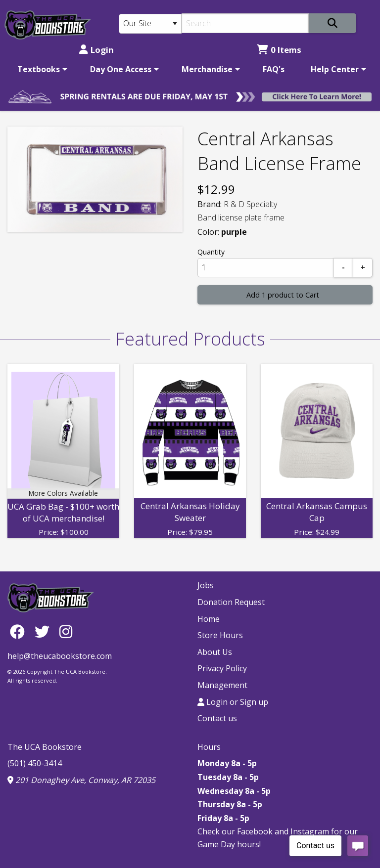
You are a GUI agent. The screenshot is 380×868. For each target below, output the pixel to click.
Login (96, 50)
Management (222, 685)
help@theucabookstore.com (60, 656)
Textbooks (39, 69)
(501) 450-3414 (35, 763)
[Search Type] (150, 24)
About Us (215, 652)
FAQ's (274, 69)
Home (209, 619)
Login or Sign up (233, 702)
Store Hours (220, 635)
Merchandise (207, 69)
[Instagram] (66, 631)
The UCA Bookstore (45, 747)
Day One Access (121, 69)
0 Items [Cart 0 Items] (279, 50)
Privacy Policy (222, 668)
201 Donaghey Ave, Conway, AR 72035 (81, 780)
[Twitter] (45, 631)
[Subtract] (343, 268)
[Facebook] (20, 631)
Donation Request (231, 602)
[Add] (363, 268)
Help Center (335, 69)
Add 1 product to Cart (283, 295)
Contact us (217, 718)
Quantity (211, 252)
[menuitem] (41, 69)
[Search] (245, 23)
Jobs (206, 585)
